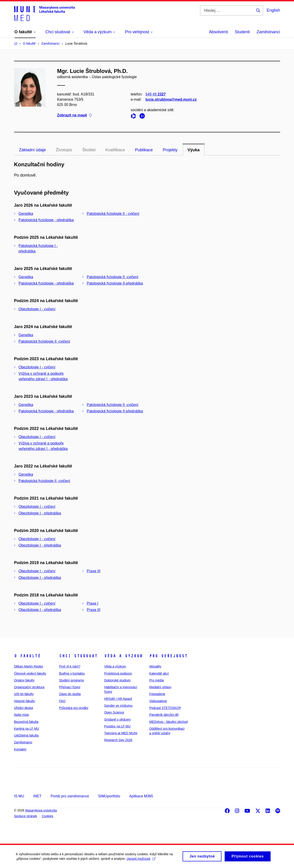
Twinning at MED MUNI (121, 733)
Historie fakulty (25, 701)
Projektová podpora (118, 673)
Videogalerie (158, 701)
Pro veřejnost (168, 656)
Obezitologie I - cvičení (37, 309)
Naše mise (22, 715)
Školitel (89, 150)
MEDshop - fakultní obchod (168, 722)
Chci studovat (78, 656)
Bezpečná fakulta (26, 722)
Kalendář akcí (159, 673)
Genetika (26, 214)
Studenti (242, 32)
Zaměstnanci (268, 32)
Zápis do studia (70, 694)
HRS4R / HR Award (118, 699)
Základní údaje (33, 150)
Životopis (64, 150)
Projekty (170, 150)
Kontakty (20, 749)
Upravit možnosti (141, 860)
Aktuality (155, 666)
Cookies (48, 816)
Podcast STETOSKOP (165, 708)
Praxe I (93, 603)
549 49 (155, 94)
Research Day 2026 (118, 740)
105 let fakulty (24, 694)
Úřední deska (24, 708)
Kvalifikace (115, 150)
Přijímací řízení (70, 687)
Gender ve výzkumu (118, 706)
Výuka (194, 150)
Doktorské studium (117, 680)
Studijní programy (72, 680)
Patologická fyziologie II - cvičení (113, 214)
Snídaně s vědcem (117, 719)
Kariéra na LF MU (27, 729)
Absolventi (218, 32)
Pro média (156, 680)
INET (37, 796)
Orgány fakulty (24, 680)
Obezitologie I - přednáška (40, 513)
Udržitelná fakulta (26, 735)
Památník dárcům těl (164, 715)
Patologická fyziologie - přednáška (46, 220)
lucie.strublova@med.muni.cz (171, 99)
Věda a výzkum (123, 656)
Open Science (114, 712)
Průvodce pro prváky (74, 708)
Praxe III (94, 571)
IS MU (19, 796)
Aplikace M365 (141, 796)
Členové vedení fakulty (30, 673)
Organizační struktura (29, 687)
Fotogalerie (157, 694)
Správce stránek (26, 816)
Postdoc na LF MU (117, 726)
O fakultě (27, 656)
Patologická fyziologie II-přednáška (115, 283)
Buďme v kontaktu (72, 673)
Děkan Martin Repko (29, 666)
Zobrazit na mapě (74, 115)
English (273, 10)
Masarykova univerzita (41, 810)
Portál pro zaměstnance (70, 796)
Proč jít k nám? (70, 666)
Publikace (144, 150)
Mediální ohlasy (160, 687)
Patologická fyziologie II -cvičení (113, 277)
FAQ (62, 701)
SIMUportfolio (109, 796)
